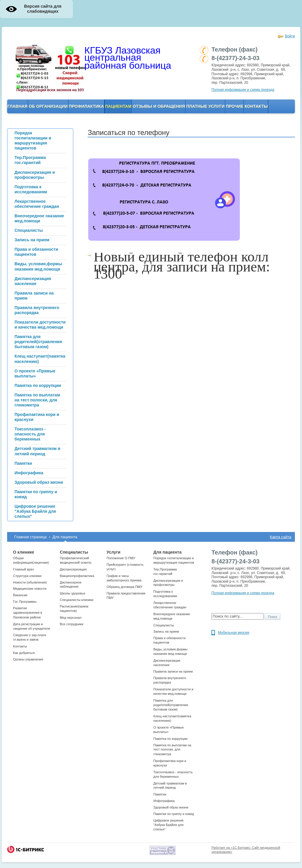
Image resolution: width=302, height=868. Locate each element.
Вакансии (20, 595)
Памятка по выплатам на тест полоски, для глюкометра (172, 750)
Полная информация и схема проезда (243, 90)
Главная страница (30, 537)
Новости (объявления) (30, 582)
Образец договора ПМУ (125, 587)
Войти (290, 36)
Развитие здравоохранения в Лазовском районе (28, 613)
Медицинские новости (30, 589)
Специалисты (74, 552)
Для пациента (65, 537)
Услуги (114, 552)
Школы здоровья (72, 593)
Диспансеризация (73, 569)
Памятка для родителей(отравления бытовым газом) (171, 705)
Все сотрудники (72, 624)
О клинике (24, 552)
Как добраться (24, 653)
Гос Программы (25, 602)
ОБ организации (48, 106)
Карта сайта (281, 537)
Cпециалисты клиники (77, 600)
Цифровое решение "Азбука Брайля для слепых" (168, 825)
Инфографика (164, 801)
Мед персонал (71, 618)
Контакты (256, 106)
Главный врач (23, 569)
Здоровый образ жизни (171, 807)
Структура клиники (27, 576)
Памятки (160, 794)
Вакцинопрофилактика (77, 576)
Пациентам (118, 106)
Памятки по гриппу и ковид (174, 814)
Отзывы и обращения (159, 106)
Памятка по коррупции (170, 739)
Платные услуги (205, 106)
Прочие (235, 106)
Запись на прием (166, 631)
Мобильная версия (234, 633)
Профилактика (86, 106)
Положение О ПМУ (121, 558)
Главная (17, 106)
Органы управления (28, 659)
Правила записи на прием (173, 671)
